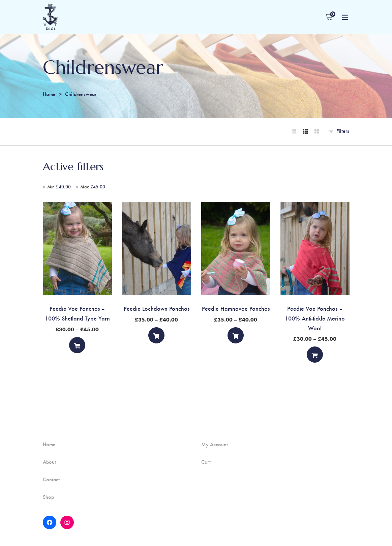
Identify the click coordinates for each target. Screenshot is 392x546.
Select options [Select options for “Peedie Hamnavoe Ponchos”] (236, 337)
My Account (215, 444)
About (49, 462)
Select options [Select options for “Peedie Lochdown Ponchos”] (156, 337)
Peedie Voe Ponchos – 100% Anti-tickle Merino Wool (315, 318)
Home (49, 94)
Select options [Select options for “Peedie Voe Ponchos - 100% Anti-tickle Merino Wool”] (315, 356)
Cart (206, 462)
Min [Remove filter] (59, 187)
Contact (51, 479)
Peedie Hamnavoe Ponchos (236, 308)
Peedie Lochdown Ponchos (157, 308)
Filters (343, 131)
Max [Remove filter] (93, 187)
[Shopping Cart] (329, 17)
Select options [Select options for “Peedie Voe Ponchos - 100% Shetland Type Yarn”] (77, 347)
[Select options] (77, 345)
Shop (48, 497)
